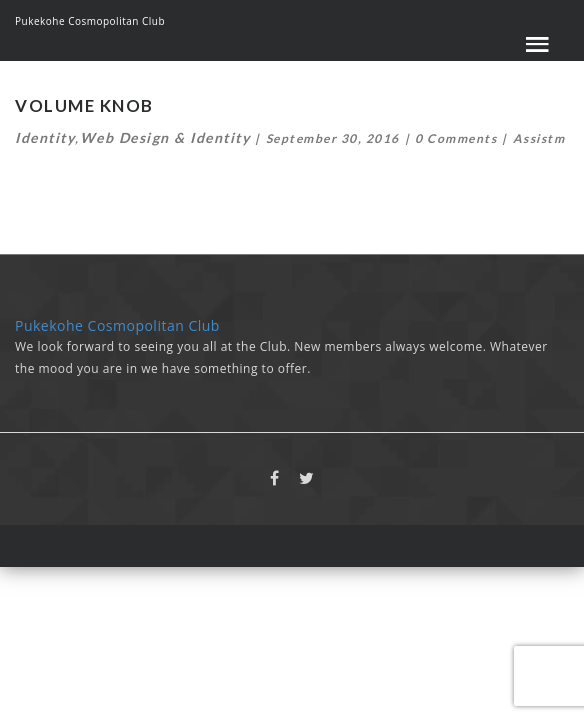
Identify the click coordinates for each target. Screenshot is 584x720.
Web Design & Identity (165, 137)
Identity (45, 137)
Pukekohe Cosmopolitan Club (90, 21)
